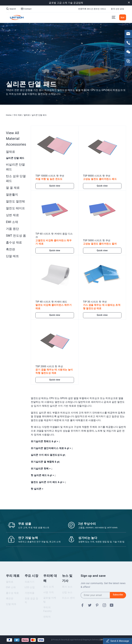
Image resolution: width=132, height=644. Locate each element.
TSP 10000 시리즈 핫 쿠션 (50, 175)
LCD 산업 (30, 589)
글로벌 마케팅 (50, 602)
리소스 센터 (68, 600)
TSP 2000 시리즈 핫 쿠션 (49, 365)
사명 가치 (49, 594)
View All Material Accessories (16, 139)
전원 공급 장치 (31, 602)
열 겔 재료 (13, 188)
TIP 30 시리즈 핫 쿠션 (95, 301)
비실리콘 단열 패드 (15, 167)
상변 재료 (12, 215)
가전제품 (30, 595)
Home (9, 115)
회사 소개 (49, 589)
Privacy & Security (60, 640)
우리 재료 (18, 115)
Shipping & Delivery (91, 640)
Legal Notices (75, 640)
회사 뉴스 (67, 589)
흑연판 (10, 249)
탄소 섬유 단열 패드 (16, 178)
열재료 (27, 115)
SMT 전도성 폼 (16, 236)
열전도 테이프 (15, 208)
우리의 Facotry (47, 611)
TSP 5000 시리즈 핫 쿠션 (97, 239)
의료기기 (30, 584)
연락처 (47, 619)
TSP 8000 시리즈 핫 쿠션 (97, 175)
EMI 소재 (12, 222)
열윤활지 (12, 195)
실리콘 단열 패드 (39, 115)
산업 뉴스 (67, 594)
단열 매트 (12, 256)
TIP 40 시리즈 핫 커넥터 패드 (51, 301)
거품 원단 (12, 229)
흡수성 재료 (14, 242)
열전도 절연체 (15, 201)
